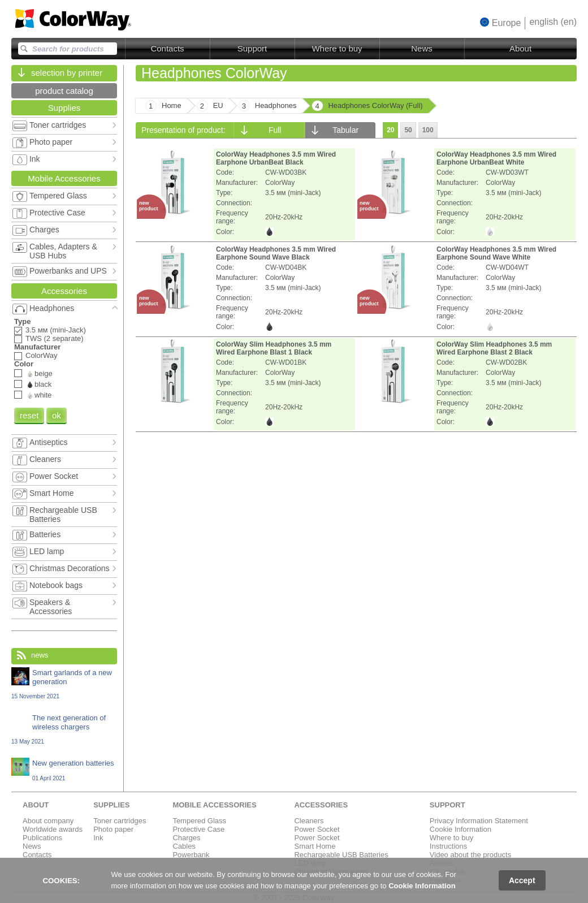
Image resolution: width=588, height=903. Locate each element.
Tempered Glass (199, 821)
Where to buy (337, 48)
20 (390, 130)
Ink (98, 838)
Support (252, 48)
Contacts (167, 48)
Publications (42, 838)
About (520, 48)
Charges (186, 838)
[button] (501, 23)
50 (408, 130)
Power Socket (317, 829)
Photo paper (113, 829)
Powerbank (191, 855)
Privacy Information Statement (479, 821)
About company (48, 821)
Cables (184, 846)
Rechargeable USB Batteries (341, 855)
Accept (522, 880)
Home (172, 105)
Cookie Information (461, 829)
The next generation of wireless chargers (64, 729)
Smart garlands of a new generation (64, 684)
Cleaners (309, 821)
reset (29, 415)
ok (57, 415)
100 (428, 130)
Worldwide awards (53, 829)
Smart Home (315, 846)
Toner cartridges (120, 821)
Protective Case (198, 829)
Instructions (448, 846)
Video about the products (470, 855)
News (422, 48)
